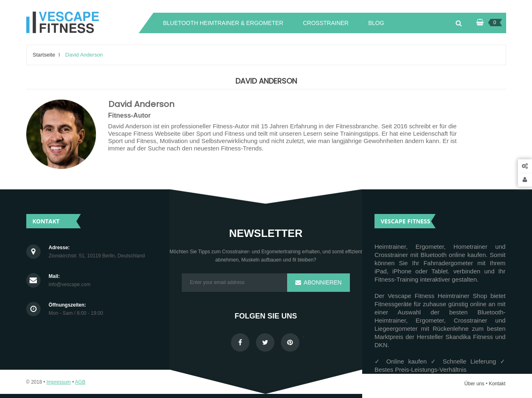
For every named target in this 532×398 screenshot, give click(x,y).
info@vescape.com (70, 285)
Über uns (474, 384)
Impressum (58, 382)
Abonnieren (322, 282)
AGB (80, 382)
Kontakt (497, 384)
